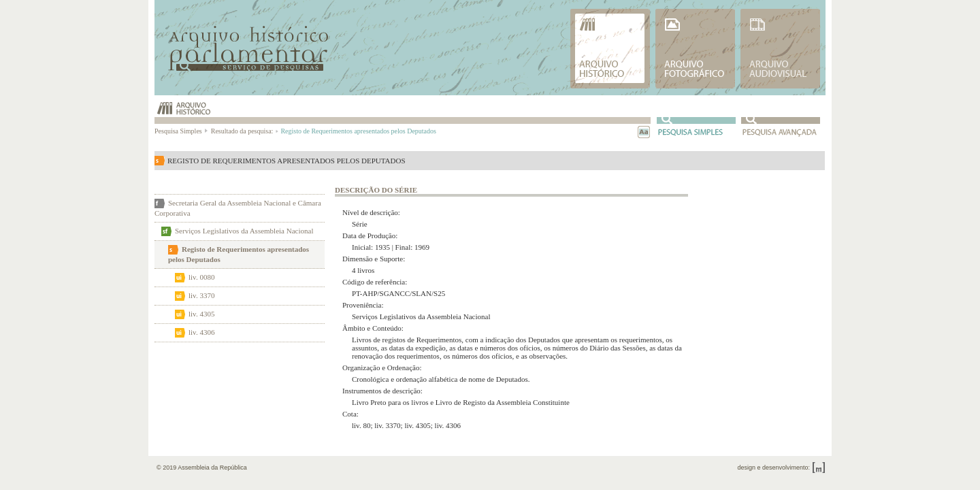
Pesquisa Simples (182, 131)
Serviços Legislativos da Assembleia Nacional (244, 231)
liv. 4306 (201, 332)
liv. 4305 (201, 314)
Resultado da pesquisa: (244, 131)
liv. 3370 (201, 295)
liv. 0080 (201, 277)
